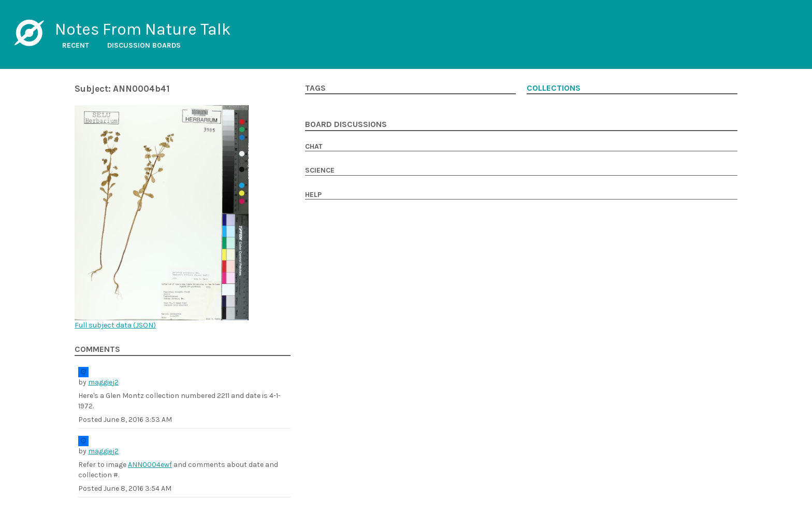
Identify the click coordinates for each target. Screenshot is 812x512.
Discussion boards (144, 45)
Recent (76, 45)
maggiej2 (103, 382)
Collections (554, 88)
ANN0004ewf (150, 465)
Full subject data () (115, 325)
